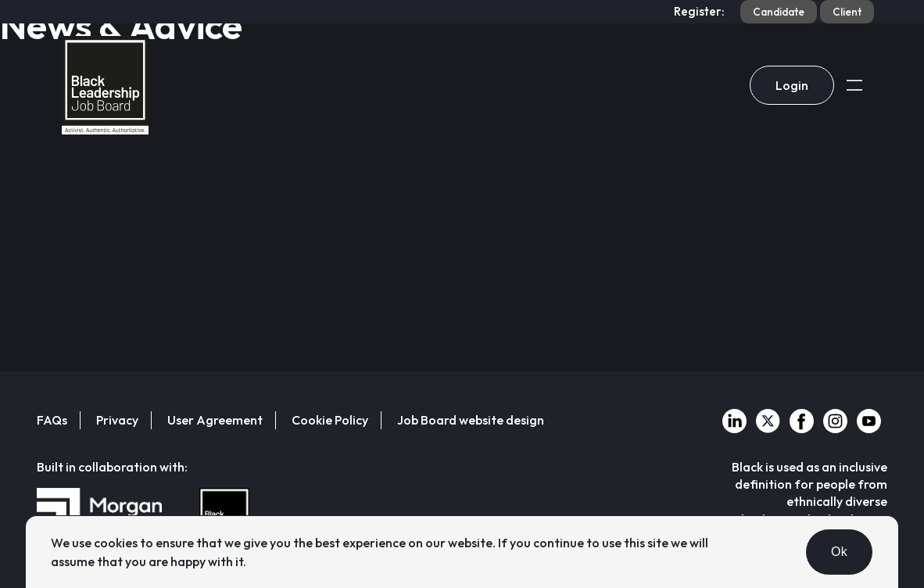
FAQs (52, 420)
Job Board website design (471, 420)
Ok (839, 552)
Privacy (117, 420)
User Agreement (215, 420)
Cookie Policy (330, 420)
